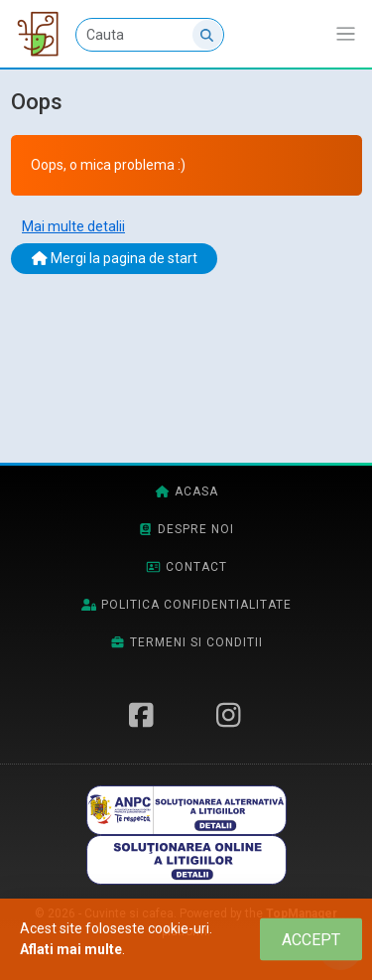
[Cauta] (150, 35)
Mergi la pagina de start (115, 258)
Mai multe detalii (73, 226)
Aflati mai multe (71, 949)
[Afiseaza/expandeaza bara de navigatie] (346, 34)
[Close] (311, 940)
